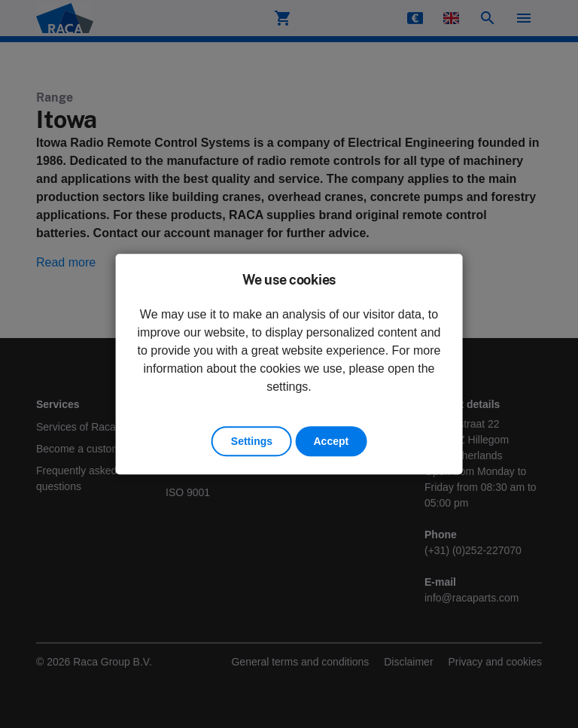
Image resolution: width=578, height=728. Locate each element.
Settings (252, 441)
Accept (331, 441)
